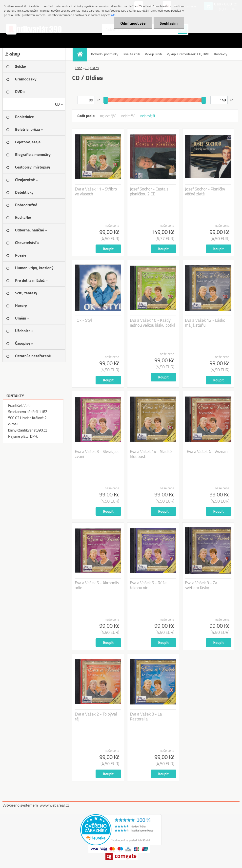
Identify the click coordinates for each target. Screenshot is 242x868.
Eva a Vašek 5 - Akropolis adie (97, 585)
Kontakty (221, 54)
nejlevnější (108, 116)
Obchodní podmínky (104, 54)
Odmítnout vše (133, 23)
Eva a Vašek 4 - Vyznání (208, 452)
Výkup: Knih (153, 54)
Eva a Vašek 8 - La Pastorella (146, 717)
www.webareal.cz (54, 805)
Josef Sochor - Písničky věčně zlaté (205, 191)
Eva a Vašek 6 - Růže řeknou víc (148, 585)
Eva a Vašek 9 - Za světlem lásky (201, 585)
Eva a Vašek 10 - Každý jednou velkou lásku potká (153, 323)
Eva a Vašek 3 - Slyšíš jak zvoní (97, 454)
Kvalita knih (132, 54)
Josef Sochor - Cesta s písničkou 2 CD (149, 191)
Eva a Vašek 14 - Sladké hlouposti (151, 454)
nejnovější (148, 116)
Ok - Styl (84, 320)
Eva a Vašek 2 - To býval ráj (96, 717)
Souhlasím (169, 23)
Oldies (95, 68)
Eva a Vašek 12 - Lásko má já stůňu (205, 323)
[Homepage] (81, 54)
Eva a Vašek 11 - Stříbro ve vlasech (96, 191)
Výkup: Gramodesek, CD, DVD (188, 54)
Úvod (79, 68)
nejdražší (128, 116)
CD (87, 68)
